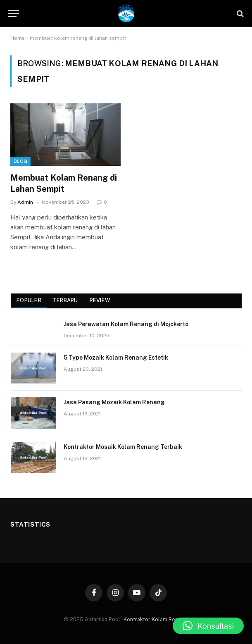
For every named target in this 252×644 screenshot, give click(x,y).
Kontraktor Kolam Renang (155, 619)
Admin (25, 202)
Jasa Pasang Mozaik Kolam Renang (114, 402)
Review (100, 300)
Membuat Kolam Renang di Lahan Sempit (64, 183)
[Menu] (14, 13)
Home (18, 38)
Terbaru (65, 300)
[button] (208, 626)
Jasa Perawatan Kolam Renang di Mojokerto (126, 324)
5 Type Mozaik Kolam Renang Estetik (116, 358)
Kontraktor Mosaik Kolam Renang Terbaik (123, 447)
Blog (20, 161)
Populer (29, 300)
